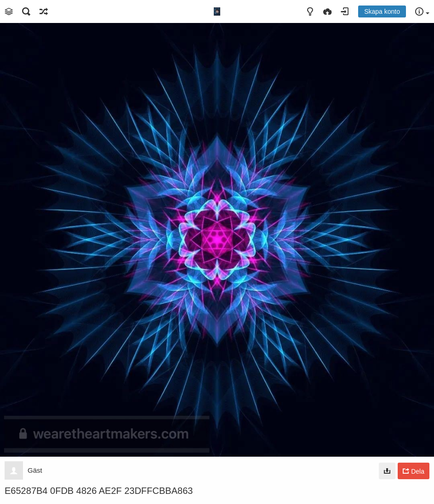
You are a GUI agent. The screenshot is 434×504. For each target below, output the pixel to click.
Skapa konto (382, 11)
